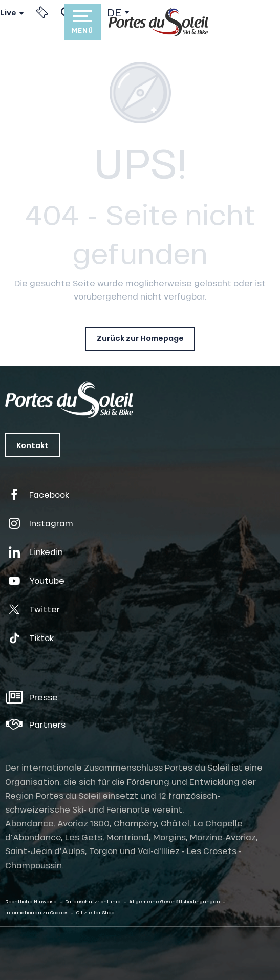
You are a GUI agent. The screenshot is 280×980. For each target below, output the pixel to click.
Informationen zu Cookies (37, 913)
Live (8, 13)
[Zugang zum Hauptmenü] (82, 22)
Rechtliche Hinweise (31, 901)
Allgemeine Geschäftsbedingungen (175, 901)
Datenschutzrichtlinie (93, 901)
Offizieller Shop (95, 913)
